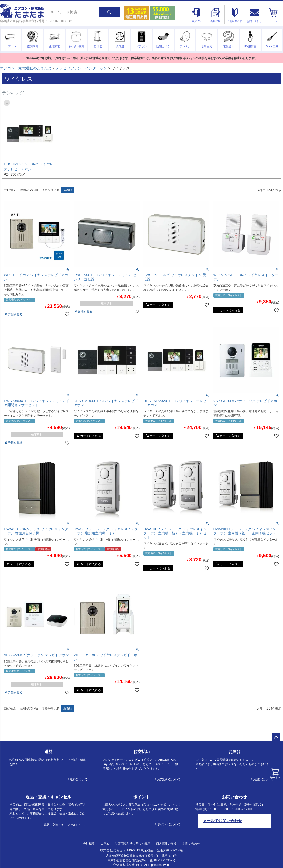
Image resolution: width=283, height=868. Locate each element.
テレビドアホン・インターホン (81, 68)
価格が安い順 (29, 190)
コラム (105, 844)
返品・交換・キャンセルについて (65, 825)
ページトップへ (276, 737)
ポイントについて (169, 824)
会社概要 (89, 844)
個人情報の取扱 (166, 844)
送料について (79, 779)
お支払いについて (169, 779)
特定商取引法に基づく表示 (133, 844)
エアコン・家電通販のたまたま (26, 68)
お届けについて (263, 779)
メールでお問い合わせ (222, 821)
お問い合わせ (191, 844)
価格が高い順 (51, 190)
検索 (109, 12)
